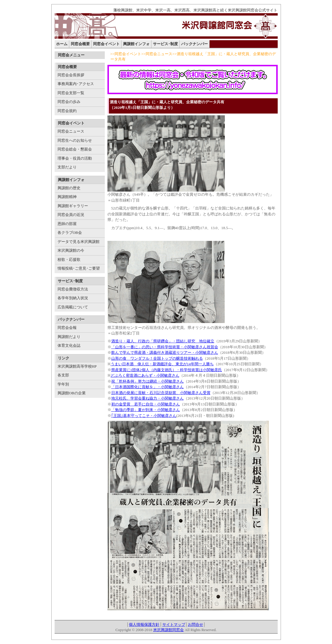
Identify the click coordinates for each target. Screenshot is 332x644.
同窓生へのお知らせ (75, 140)
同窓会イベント (106, 44)
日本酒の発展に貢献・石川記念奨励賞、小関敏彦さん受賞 (161, 393)
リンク (64, 358)
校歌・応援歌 (69, 260)
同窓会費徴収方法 (73, 289)
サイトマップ (174, 624)
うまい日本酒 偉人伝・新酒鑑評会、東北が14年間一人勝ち (162, 364)
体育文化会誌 (69, 345)
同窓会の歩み (69, 102)
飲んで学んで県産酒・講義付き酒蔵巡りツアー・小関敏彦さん (165, 353)
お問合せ (196, 624)
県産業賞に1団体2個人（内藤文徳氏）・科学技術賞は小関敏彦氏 (167, 370)
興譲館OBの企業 (72, 393)
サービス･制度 (165, 44)
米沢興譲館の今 (71, 250)
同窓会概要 (80, 44)
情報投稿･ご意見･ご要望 (79, 268)
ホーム (62, 44)
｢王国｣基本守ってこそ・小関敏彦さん (144, 416)
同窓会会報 (67, 328)
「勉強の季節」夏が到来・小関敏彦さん (146, 410)
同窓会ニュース (71, 131)
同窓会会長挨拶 (71, 75)
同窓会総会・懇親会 (75, 149)
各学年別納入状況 (73, 298)
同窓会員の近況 (71, 215)
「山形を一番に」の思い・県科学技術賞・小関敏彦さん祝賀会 (165, 347)
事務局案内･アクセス (76, 84)
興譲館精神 (67, 197)
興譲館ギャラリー (73, 206)
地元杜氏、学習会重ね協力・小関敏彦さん (148, 398)
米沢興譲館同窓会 (168, 630)
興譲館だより (69, 337)
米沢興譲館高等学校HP (77, 366)
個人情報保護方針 (144, 624)
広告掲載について (73, 307)
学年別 (63, 384)
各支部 (63, 375)
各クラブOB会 (70, 233)
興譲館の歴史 (69, 188)
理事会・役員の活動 (75, 158)
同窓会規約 (67, 111)
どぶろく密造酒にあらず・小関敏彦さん (145, 375)
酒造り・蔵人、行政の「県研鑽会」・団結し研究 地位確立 (163, 341)
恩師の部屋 (67, 224)
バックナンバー (194, 44)
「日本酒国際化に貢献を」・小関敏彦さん (148, 387)
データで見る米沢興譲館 (79, 242)
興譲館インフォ (136, 44)
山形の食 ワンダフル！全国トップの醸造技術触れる (157, 358)
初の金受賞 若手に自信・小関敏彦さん (146, 404)
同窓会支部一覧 (71, 93)
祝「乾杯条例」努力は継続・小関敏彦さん (148, 381)
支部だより (67, 167)
